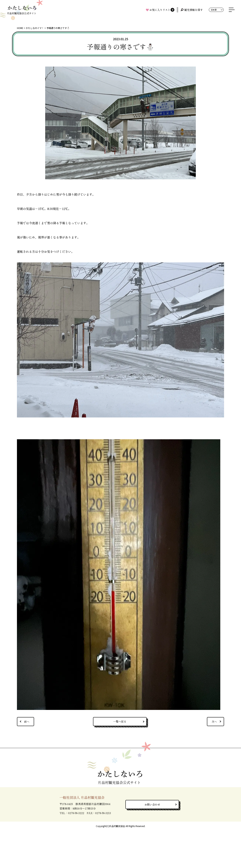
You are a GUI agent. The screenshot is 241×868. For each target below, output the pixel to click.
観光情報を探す (194, 10)
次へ (214, 722)
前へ (27, 722)
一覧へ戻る (120, 721)
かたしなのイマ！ (35, 28)
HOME (20, 28)
